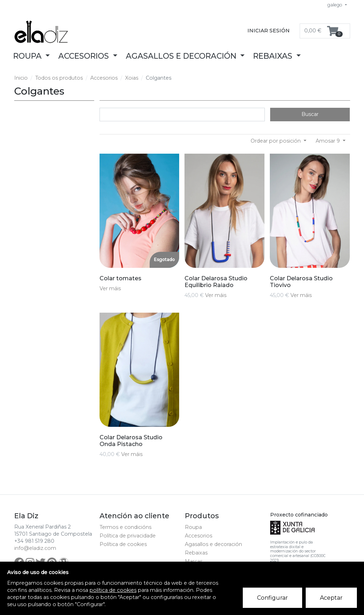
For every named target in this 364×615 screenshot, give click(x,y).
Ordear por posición (276, 141)
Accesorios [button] (85, 56)
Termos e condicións (125, 527)
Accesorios (104, 78)
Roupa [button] (28, 56)
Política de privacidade (128, 536)
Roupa (193, 527)
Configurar (272, 598)
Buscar (310, 114)
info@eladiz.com (35, 548)
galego (335, 5)
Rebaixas (196, 553)
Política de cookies (123, 544)
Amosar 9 (328, 141)
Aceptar (331, 598)
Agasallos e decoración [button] (182, 56)
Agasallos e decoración (213, 544)
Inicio (21, 78)
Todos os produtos (59, 78)
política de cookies (113, 590)
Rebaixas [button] (274, 56)
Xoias (132, 78)
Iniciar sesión (269, 31)
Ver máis (110, 288)
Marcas (194, 561)
